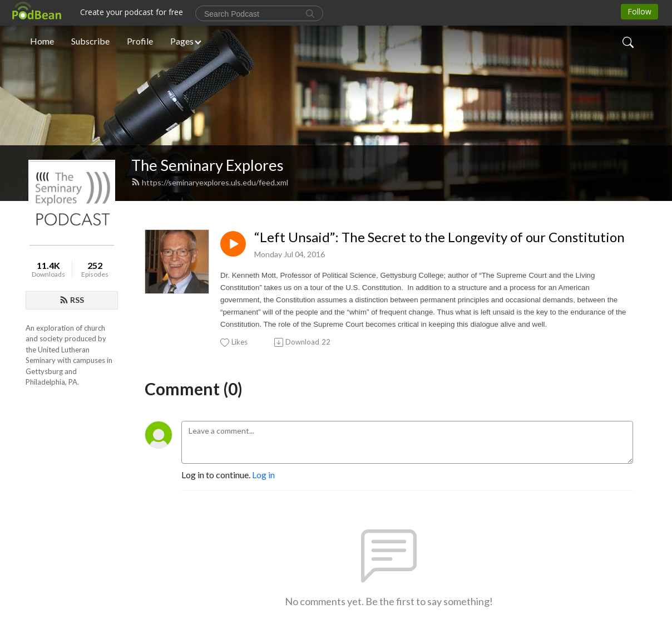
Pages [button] (182, 41)
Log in (263, 475)
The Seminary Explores (207, 165)
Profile (140, 41)
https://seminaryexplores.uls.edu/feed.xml (210, 182)
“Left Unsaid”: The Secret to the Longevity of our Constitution (439, 237)
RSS (72, 300)
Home (42, 41)
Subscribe (90, 41)
